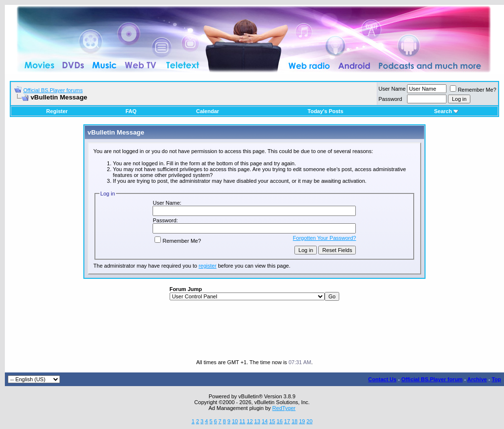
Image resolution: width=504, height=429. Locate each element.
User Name (392, 89)
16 (280, 421)
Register (57, 111)
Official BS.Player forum (432, 379)
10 (235, 421)
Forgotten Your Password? (325, 238)
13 (257, 421)
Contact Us (382, 379)
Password (390, 99)
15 (272, 421)
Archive (477, 379)
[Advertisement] (254, 330)
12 (250, 421)
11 (242, 421)
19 (302, 421)
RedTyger (284, 408)
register (207, 266)
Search (446, 111)
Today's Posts (325, 111)
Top (496, 379)
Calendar (207, 111)
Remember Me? (473, 90)
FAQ (131, 111)
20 (310, 421)
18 (294, 421)
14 (265, 421)
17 (287, 421)
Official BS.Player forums (53, 90)
